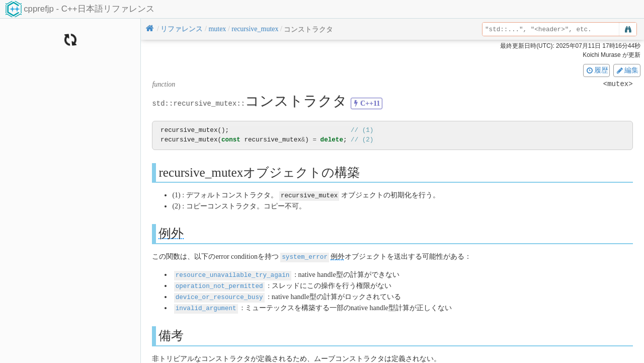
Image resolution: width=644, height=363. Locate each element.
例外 (171, 233)
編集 (627, 70)
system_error (305, 256)
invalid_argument (206, 305)
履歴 (597, 70)
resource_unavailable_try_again (233, 274)
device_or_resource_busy (219, 295)
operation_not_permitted (219, 284)
